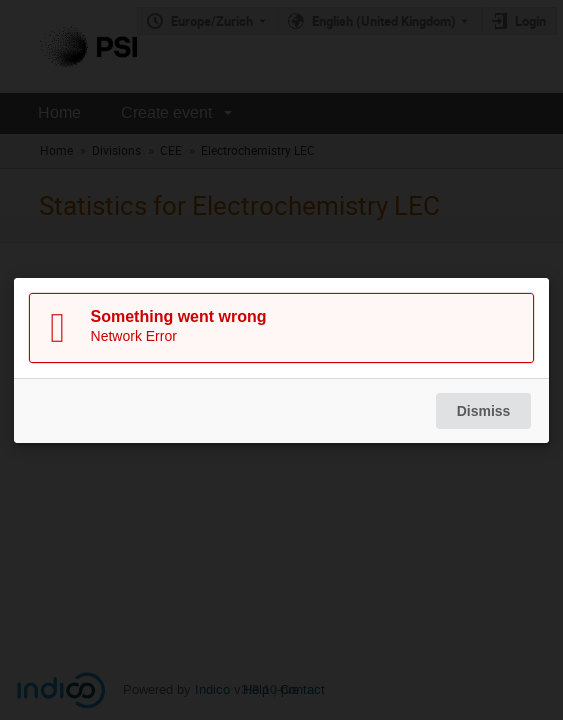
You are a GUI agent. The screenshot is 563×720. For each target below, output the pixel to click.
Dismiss (484, 411)
